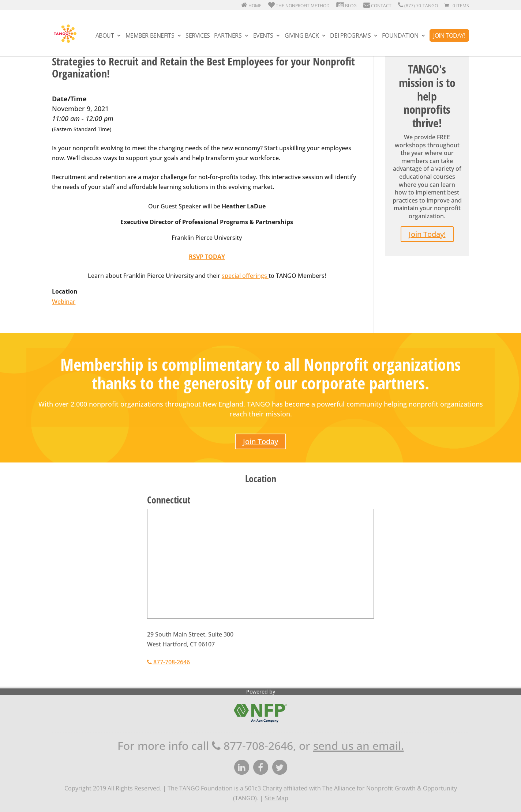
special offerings (244, 276)
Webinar (64, 302)
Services (198, 36)
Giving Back (302, 36)
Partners (228, 36)
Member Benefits (150, 36)
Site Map (276, 798)
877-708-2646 (168, 662)
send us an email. (359, 746)
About (105, 36)
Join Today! (449, 35)
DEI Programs (350, 36)
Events (263, 36)
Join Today (260, 441)
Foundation (400, 36)
